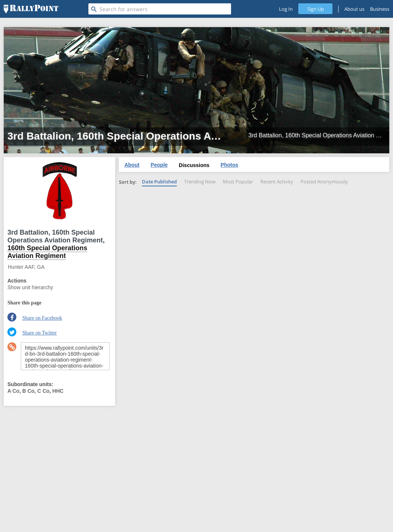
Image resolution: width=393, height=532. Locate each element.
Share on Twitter (40, 333)
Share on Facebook (42, 318)
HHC (58, 391)
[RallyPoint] (31, 9)
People (159, 165)
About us (354, 9)
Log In (286, 9)
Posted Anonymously (324, 182)
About (132, 165)
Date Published (159, 182)
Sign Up (316, 9)
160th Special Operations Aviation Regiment (47, 252)
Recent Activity (277, 182)
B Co (28, 391)
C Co (43, 391)
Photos (229, 165)
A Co (13, 391)
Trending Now (200, 182)
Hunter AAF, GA (26, 267)
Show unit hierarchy (30, 287)
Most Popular (238, 182)
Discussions (194, 165)
